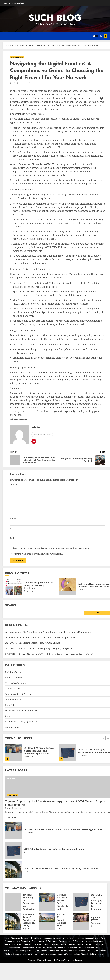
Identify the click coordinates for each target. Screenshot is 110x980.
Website (14, 538)
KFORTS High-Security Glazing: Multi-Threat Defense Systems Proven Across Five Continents (49, 654)
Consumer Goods (13, 700)
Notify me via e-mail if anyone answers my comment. (36, 554)
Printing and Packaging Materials (21, 722)
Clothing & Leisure (14, 689)
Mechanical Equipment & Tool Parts (22, 711)
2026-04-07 (83, 590)
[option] (31, 753)
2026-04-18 (29, 758)
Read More (12, 818)
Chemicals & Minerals (16, 683)
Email (14, 528)
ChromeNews (63, 960)
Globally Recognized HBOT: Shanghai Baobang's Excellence (38, 585)
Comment (15, 484)
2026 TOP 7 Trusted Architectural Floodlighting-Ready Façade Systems (39, 648)
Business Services (17, 57)
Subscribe (106, 36)
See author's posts (42, 434)
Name (14, 518)
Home (7, 938)
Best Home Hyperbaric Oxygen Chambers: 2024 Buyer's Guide (94, 585)
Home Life (10, 705)
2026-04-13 (29, 591)
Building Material (14, 672)
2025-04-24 (23, 83)
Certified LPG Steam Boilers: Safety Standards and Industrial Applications (40, 637)
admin (14, 83)
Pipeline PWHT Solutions (96, 920)
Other (8, 716)
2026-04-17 (83, 757)
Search (11, 605)
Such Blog (55, 18)
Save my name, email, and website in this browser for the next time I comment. (51, 548)
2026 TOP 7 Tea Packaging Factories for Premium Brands (32, 643)
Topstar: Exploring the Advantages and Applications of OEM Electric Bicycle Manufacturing (49, 632)
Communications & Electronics (20, 694)
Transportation (12, 727)
